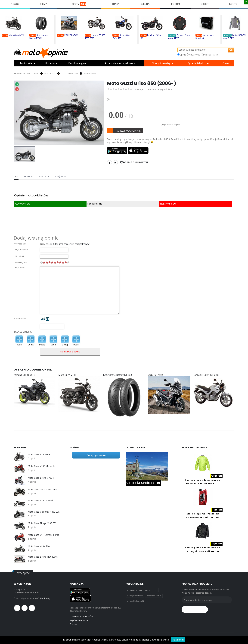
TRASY (116, 4)
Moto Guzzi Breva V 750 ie (41, 478)
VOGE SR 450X (71, 35)
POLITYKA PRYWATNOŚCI (81, 616)
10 (68, 262)
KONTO (233, 4)
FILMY (43, 4)
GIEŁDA (145, 4)
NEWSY (15, 4)
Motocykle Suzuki (154, 596)
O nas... (73, 624)
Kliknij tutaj (45, 598)
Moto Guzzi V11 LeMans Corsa (43, 535)
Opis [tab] (16, 176)
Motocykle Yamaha (135, 596)
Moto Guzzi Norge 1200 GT (42, 523)
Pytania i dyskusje (198, 63)
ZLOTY (79, 4)
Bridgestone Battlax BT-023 (117, 375)
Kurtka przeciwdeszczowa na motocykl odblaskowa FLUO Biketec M (203, 484)
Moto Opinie (33, 73)
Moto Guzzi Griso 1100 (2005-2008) (45, 490)
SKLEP (205, 4)
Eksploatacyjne (77, 63)
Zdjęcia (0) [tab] (60, 176)
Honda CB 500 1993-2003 (206, 375)
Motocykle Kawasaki (135, 601)
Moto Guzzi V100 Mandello (41, 466)
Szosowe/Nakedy (70, 73)
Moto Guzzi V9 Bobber (39, 546)
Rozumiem (178, 640)
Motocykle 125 (151, 590)
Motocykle (26, 63)
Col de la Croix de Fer (143, 483)
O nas (226, 63)
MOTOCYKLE (50, 73)
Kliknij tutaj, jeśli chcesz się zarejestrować (68, 244)
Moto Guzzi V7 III (17, 35)
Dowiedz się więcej (160, 640)
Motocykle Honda (134, 590)
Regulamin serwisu (79, 620)
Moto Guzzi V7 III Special (40, 501)
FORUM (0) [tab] (44, 176)
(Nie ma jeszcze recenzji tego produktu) (153, 89)
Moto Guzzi (90, 73)
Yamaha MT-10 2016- (25, 375)
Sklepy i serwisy (161, 63)
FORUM (175, 4)
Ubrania (50, 63)
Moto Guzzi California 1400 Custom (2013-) (45, 512)
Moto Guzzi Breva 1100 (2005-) (44, 557)
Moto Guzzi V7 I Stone (39, 454)
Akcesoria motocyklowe (119, 63)
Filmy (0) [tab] (29, 176)
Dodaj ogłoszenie (96, 455)
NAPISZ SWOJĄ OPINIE (128, 131)
